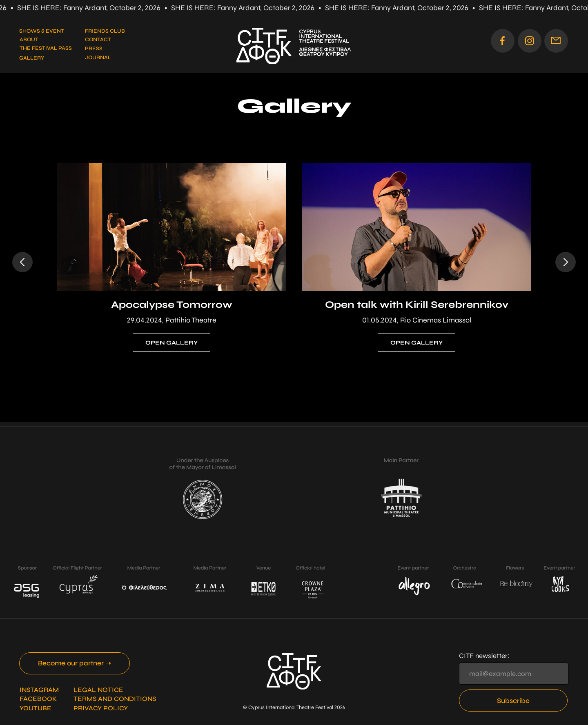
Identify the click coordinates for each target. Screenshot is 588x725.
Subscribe (513, 701)
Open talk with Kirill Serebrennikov (417, 305)
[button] (556, 41)
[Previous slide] (22, 262)
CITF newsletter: (484, 656)
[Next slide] (566, 262)
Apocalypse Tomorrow (172, 305)
